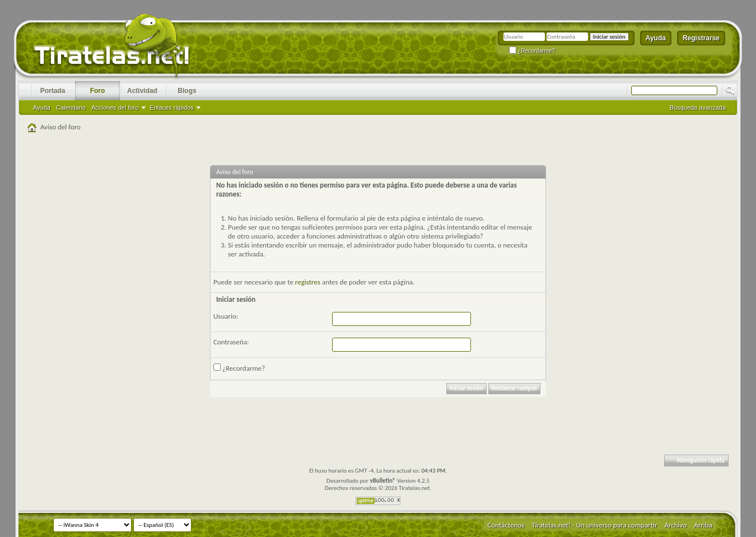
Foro (98, 91)
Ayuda (656, 38)
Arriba (703, 525)
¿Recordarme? (532, 51)
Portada (53, 91)
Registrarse (701, 38)
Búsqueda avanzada (698, 108)
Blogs (187, 91)
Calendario (71, 108)
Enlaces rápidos (172, 108)
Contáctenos (506, 525)
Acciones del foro (115, 108)
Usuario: (226, 316)
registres (308, 282)
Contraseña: (231, 342)
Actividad (142, 91)
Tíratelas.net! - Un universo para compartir (594, 525)
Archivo (676, 525)
